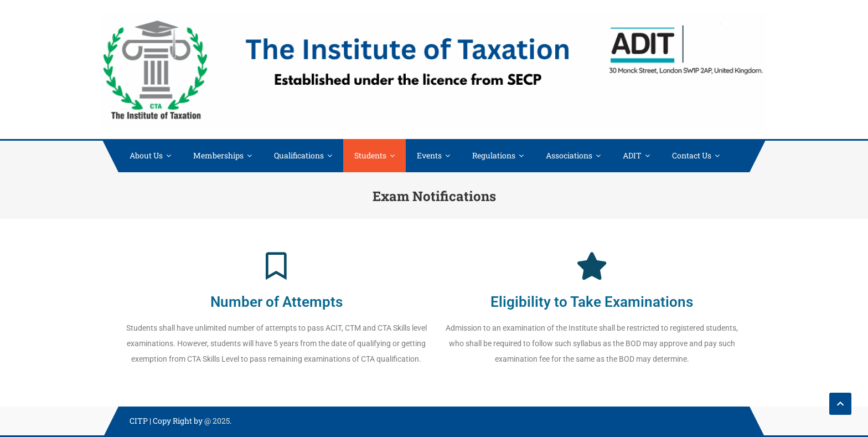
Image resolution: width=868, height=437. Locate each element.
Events (429, 155)
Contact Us (692, 155)
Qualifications (299, 155)
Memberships (218, 155)
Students (370, 155)
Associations (569, 155)
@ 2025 (217, 421)
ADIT (632, 155)
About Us (146, 155)
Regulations (494, 155)
